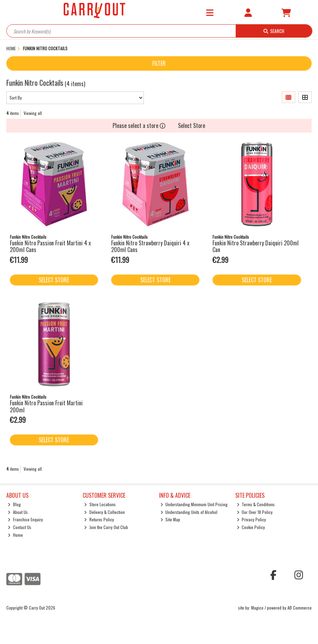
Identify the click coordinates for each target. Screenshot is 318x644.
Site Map (170, 519)
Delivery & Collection (104, 512)
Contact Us (20, 527)
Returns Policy (99, 519)
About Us (18, 512)
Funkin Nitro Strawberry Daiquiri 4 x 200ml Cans (150, 246)
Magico (257, 608)
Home (15, 535)
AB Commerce (300, 608)
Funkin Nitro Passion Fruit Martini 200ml (46, 406)
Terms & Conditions (256, 504)
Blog (14, 504)
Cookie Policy (251, 527)
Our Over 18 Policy (255, 512)
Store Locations (100, 504)
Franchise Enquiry (25, 519)
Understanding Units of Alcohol (189, 512)
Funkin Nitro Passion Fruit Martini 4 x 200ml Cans (50, 246)
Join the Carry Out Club (106, 527)
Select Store (192, 125)
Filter (159, 63)
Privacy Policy (252, 519)
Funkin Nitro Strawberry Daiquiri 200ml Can (256, 246)
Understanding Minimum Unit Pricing (194, 504)
